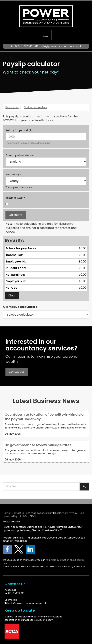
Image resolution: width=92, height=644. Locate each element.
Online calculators (35, 107)
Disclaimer (61, 513)
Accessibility (45, 513)
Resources (12, 107)
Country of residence (20, 155)
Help (81, 513)
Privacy (73, 513)
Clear (12, 295)
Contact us (17, 372)
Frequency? (13, 175)
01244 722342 (24, 46)
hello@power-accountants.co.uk (61, 46)
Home (6, 513)
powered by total (19, 516)
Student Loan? (15, 198)
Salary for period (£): (19, 130)
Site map (31, 513)
